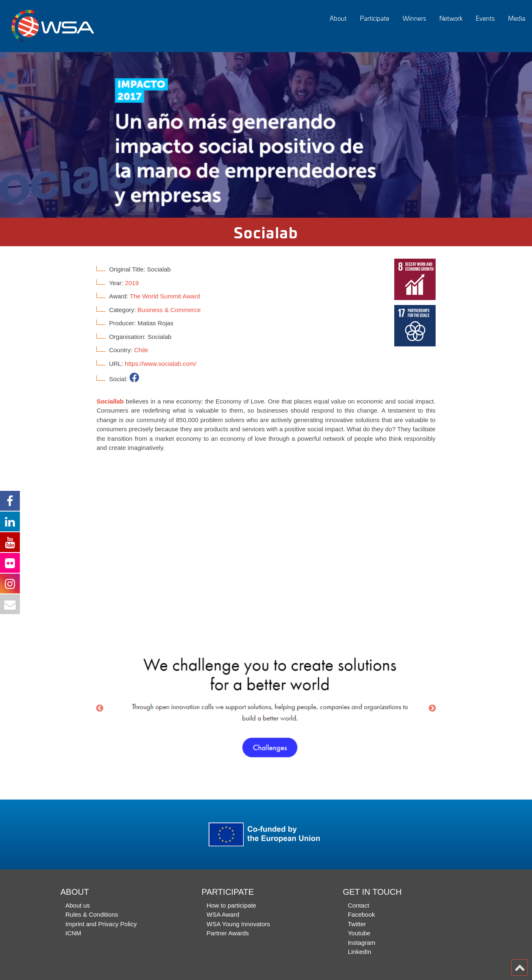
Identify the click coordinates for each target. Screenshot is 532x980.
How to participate (231, 905)
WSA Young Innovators (238, 924)
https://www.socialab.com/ (161, 364)
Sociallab (110, 401)
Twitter (357, 924)
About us (78, 905)
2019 (132, 283)
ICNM (73, 933)
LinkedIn (360, 952)
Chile (141, 350)
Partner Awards (228, 933)
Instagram (362, 943)
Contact (359, 905)
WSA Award (223, 914)
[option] (266, 135)
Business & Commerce (169, 310)
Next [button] (432, 709)
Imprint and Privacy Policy (101, 924)
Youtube (359, 933)
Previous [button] (100, 709)
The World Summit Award (165, 296)
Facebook (362, 914)
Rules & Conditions (92, 914)
